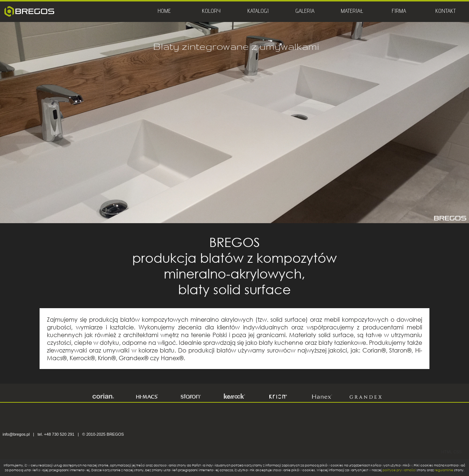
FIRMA (399, 12)
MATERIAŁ (352, 12)
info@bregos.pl (16, 434)
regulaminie (444, 470)
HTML (447, 452)
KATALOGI (258, 12)
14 (302, 208)
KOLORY (211, 12)
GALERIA (305, 12)
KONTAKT (446, 12)
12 (280, 208)
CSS (457, 452)
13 (291, 208)
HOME (164, 12)
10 (259, 208)
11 (270, 208)
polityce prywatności (399, 470)
